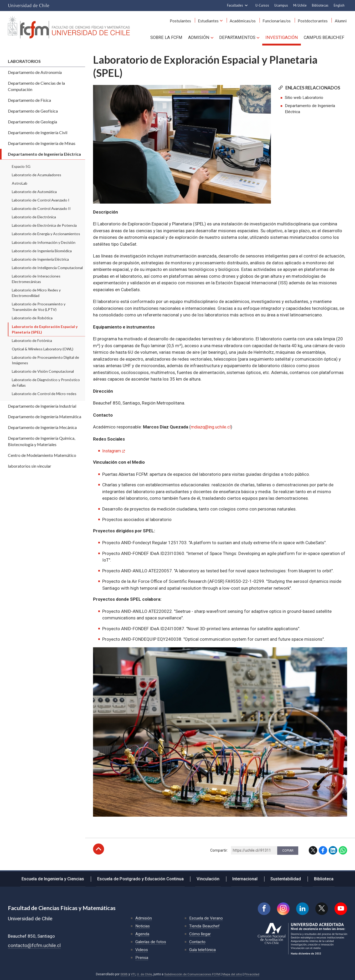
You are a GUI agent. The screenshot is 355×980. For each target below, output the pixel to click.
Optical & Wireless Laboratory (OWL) (43, 349)
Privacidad (253, 974)
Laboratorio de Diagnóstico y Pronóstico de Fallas (46, 382)
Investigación (283, 37)
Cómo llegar (200, 934)
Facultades (235, 5)
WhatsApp (343, 850)
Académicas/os (247, 21)
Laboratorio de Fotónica (32, 340)
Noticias (143, 926)
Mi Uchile (300, 5)
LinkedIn (333, 850)
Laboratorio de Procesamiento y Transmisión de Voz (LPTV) (39, 307)
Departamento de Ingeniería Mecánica (42, 427)
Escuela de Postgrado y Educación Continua (144, 878)
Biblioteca (320, 878)
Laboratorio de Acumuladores (37, 175)
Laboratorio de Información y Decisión (44, 242)
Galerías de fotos (151, 941)
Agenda (142, 934)
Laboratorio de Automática (34, 192)
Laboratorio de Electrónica (34, 217)
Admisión (203, 37)
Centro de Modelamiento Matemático (42, 455)
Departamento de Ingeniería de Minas (42, 143)
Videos (142, 949)
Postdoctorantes (315, 21)
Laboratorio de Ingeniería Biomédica (42, 251)
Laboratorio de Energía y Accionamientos (46, 234)
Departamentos (240, 37)
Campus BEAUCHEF (325, 37)
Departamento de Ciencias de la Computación (36, 86)
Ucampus (281, 5)
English (339, 5)
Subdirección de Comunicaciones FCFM (192, 974)
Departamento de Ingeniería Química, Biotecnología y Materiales (42, 441)
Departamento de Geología (32, 122)
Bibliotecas (320, 5)
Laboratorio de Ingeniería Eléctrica (40, 259)
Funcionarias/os (280, 21)
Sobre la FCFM (171, 37)
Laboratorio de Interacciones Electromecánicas (36, 279)
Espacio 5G (21, 166)
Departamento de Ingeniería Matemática (45, 416)
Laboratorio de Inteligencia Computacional (47, 268)
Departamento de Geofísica (33, 111)
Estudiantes (214, 21)
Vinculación (210, 878)
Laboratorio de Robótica (32, 318)
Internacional (244, 878)
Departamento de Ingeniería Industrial (42, 406)
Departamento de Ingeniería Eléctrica (44, 154)
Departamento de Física (29, 100)
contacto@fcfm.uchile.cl (34, 945)
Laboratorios (24, 61)
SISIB (122, 974)
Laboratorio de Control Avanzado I (41, 200)
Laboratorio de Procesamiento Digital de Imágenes (45, 360)
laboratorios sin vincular (30, 466)
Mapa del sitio (233, 974)
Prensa (142, 957)
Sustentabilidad (284, 878)
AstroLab (20, 183)
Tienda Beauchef (205, 926)
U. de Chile (143, 974)
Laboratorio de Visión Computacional (43, 371)
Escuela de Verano (206, 918)
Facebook (323, 850)
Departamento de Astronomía (35, 72)
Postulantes (187, 21)
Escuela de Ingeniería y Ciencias (57, 878)
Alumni (341, 21)
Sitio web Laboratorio (305, 98)
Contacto (197, 941)
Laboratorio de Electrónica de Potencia (44, 225)
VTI (132, 974)
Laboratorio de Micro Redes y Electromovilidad (36, 293)
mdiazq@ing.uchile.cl (212, 427)
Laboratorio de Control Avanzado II (41, 208)
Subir (99, 849)
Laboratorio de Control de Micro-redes (44, 394)
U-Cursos (262, 5)
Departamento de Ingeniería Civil (38, 132)
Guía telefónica (203, 949)
